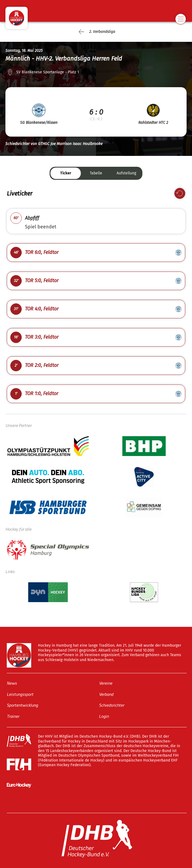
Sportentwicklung (22, 705)
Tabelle (96, 173)
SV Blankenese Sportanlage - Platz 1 (48, 72)
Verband (106, 694)
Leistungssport (20, 694)
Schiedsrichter (112, 705)
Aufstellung (126, 173)
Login (104, 716)
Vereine (106, 683)
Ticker (66, 173)
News (12, 683)
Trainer (13, 716)
